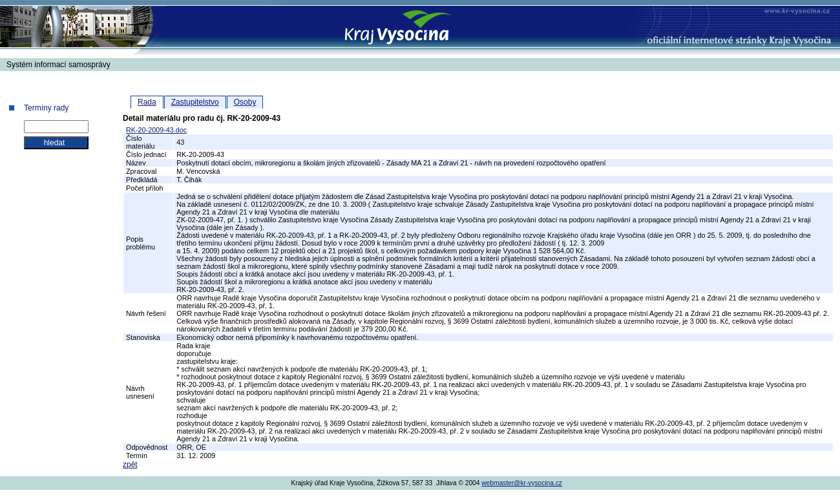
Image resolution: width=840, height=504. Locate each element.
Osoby (245, 102)
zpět (130, 465)
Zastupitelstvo (195, 102)
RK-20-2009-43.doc (156, 130)
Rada (147, 102)
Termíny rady (46, 108)
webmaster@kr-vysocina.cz (522, 483)
